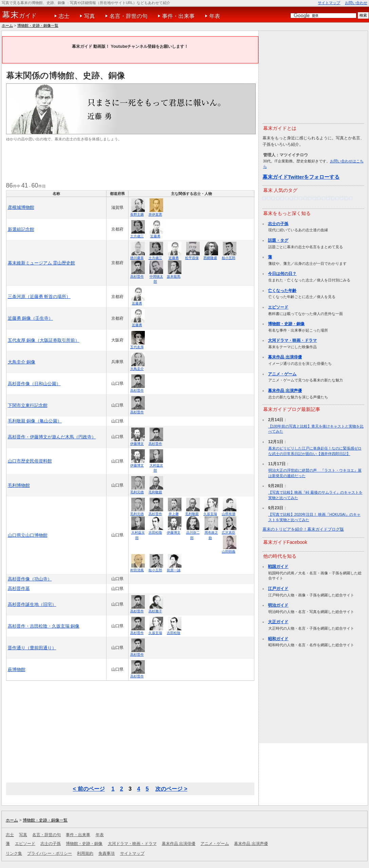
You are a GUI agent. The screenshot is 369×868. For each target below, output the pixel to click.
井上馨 (174, 514)
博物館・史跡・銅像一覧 (38, 25)
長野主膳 (137, 214)
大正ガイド (278, 622)
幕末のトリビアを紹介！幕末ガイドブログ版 (303, 529)
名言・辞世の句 (129, 16)
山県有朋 (229, 514)
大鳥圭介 (137, 369)
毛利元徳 (137, 492)
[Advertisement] (130, 162)
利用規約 (85, 853)
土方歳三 (137, 236)
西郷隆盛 (210, 258)
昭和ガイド (278, 639)
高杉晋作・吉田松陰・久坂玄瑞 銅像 (44, 626)
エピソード (278, 307)
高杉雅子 (155, 611)
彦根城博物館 (21, 207)
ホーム (7, 25)
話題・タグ (278, 240)
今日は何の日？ (282, 274)
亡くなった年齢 (282, 291)
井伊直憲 (155, 214)
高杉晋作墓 (19, 588)
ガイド (20, 15)
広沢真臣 (229, 532)
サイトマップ (329, 3)
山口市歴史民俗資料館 (30, 461)
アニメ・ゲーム (282, 374)
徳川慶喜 (137, 258)
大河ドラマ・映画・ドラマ (292, 340)
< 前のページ (89, 789)
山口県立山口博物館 (28, 535)
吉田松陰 (155, 532)
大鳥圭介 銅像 (22, 362)
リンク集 (14, 853)
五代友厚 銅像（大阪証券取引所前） (44, 340)
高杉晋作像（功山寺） (30, 579)
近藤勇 (155, 236)
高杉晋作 (137, 277)
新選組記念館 (21, 229)
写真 (90, 16)
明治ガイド (278, 605)
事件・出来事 (178, 16)
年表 (215, 16)
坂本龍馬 (174, 277)
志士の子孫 (278, 224)
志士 (64, 16)
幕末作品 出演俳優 (285, 357)
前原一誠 (174, 570)
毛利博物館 (19, 485)
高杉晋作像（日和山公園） (34, 384)
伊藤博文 (137, 444)
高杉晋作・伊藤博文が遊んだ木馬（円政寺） (52, 437)
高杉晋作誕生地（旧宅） (32, 604)
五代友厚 (137, 347)
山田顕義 (229, 551)
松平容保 (192, 258)
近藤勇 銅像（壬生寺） (31, 318)
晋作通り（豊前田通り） (32, 648)
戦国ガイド (278, 567)
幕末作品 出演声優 (285, 391)
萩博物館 (17, 669)
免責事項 (106, 853)
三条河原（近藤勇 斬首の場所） (39, 297)
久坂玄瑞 (210, 514)
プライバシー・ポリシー (50, 853)
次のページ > (171, 789)
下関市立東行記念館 (28, 405)
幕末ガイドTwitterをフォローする (301, 177)
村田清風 (137, 570)
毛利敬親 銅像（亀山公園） (35, 421)
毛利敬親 (155, 492)
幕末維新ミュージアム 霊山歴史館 (42, 263)
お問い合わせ (356, 3)
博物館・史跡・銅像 (286, 324)
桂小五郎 (229, 258)
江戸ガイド (278, 589)
